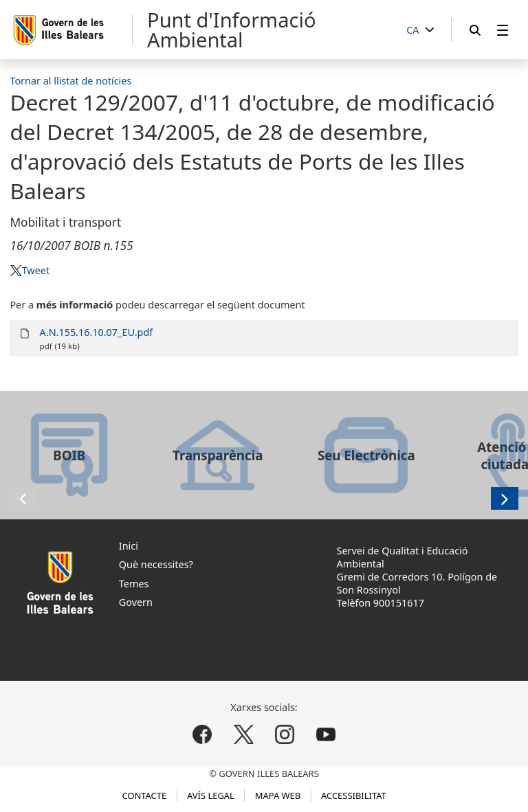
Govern (136, 602)
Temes (134, 584)
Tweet (36, 270)
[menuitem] (503, 30)
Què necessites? (156, 564)
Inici (129, 546)
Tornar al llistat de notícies (70, 81)
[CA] (420, 31)
